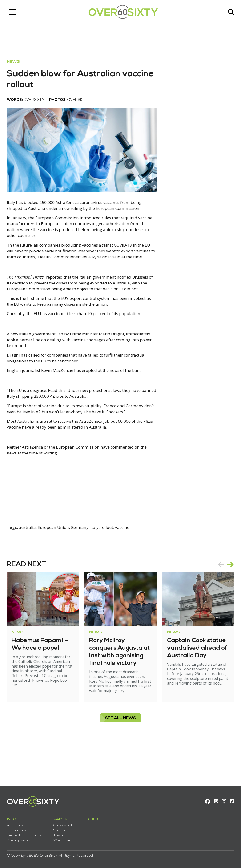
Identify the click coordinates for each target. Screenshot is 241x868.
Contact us (19, 828)
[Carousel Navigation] (223, 598)
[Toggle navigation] (15, 13)
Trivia (61, 833)
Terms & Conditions (27, 833)
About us (18, 823)
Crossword (65, 823)
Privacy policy (22, 838)
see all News (120, 756)
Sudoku (63, 828)
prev (218, 598)
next (228, 598)
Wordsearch (67, 838)
